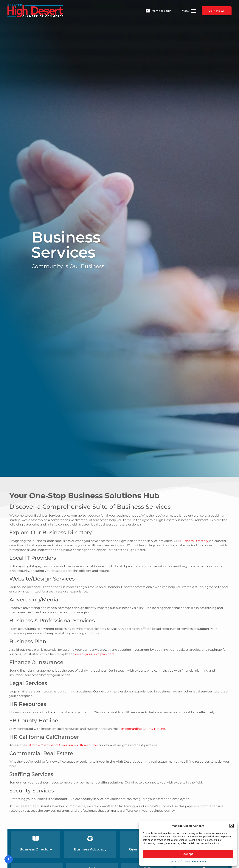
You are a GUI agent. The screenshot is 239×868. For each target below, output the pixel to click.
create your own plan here (95, 654)
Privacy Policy (199, 862)
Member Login (162, 11)
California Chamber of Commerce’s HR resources (62, 745)
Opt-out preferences (180, 862)
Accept (188, 854)
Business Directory (194, 541)
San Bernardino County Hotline (142, 729)
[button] (232, 826)
